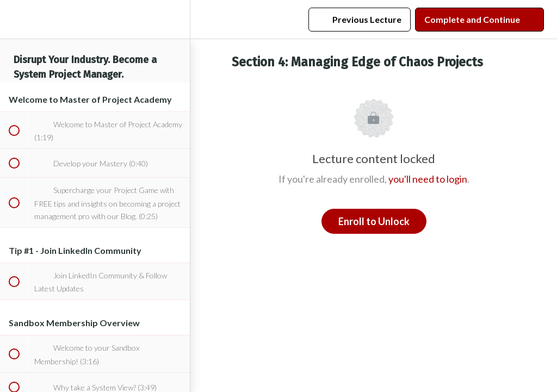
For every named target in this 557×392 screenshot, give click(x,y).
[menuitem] (176, 19)
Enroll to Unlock (374, 221)
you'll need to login (428, 179)
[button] (14, 19)
